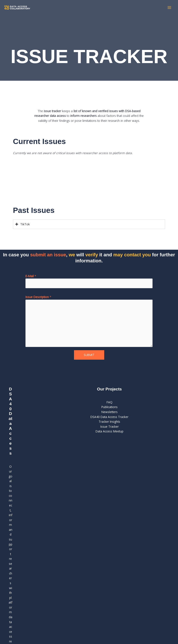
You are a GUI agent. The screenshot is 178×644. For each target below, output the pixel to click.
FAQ (109, 402)
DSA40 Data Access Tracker (109, 417)
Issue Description (38, 297)
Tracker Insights (109, 422)
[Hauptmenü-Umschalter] (169, 8)
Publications (109, 407)
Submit (89, 355)
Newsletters (109, 412)
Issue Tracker (109, 426)
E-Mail (31, 276)
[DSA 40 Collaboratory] (17, 8)
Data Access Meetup (109, 431)
